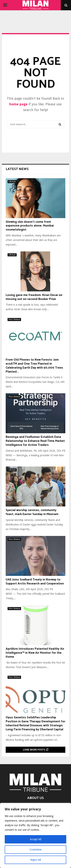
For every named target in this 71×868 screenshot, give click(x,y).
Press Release (14, 319)
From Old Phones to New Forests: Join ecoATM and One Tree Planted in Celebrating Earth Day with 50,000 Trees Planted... (34, 366)
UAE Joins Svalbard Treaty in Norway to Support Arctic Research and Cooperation (35, 582)
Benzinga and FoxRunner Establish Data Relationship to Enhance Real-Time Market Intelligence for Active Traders (35, 441)
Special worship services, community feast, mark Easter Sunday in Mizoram (32, 512)
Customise (35, 850)
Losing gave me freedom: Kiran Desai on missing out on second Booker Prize (34, 297)
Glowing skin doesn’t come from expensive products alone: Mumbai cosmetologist (30, 226)
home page (18, 104)
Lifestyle (12, 182)
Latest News (17, 169)
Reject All (36, 860)
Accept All (36, 839)
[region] (35, 835)
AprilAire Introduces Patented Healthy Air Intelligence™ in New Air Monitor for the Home (35, 653)
